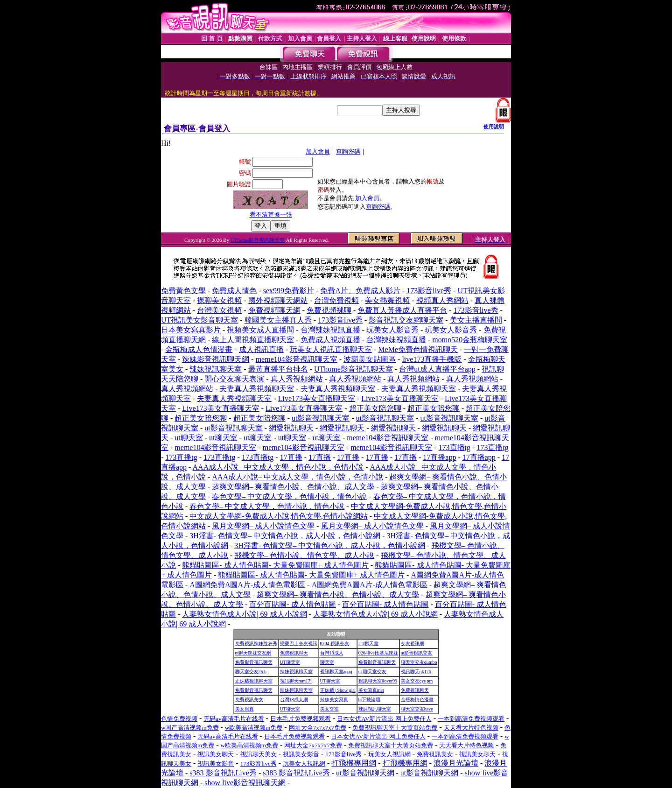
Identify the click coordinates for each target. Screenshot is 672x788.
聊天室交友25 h (251, 672)
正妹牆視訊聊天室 (254, 681)
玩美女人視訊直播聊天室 (331, 349)
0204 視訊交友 (335, 644)
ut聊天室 (189, 438)
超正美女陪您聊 (375, 408)
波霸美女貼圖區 (370, 359)
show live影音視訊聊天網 (245, 783)
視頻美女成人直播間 (260, 330)
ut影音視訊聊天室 (321, 418)
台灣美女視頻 (219, 310)
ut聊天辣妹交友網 (253, 653)
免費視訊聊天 (294, 653)
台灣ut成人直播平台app (437, 369)
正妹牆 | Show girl (338, 690)
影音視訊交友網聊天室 (406, 320)
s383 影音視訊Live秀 (223, 773)
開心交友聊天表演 (234, 379)
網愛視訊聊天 (291, 428)
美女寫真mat (371, 690)
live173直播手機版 (432, 359)
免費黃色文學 (183, 291)
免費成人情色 (234, 291)
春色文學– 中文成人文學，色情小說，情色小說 (289, 496)
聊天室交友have (417, 709)
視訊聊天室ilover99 (378, 681)
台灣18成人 (332, 653)
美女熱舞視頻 (387, 300)
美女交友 (329, 709)
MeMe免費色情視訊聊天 (418, 349)
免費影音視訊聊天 (254, 662)
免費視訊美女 (249, 700)
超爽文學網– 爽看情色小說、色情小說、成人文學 (293, 487)
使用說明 (494, 127)
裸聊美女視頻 (219, 300)
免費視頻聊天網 (274, 310)
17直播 (291, 457)
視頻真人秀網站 (442, 300)
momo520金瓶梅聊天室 (470, 340)
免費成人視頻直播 (330, 340)
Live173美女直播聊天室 (317, 398)
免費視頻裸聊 (329, 310)
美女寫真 (245, 709)
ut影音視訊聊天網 (365, 773)
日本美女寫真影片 (191, 330)
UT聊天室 (368, 644)
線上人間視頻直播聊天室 (253, 340)
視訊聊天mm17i (296, 681)
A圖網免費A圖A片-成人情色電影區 (247, 585)
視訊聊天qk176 (416, 672)
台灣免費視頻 (336, 300)
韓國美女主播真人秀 (278, 320)
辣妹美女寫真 (334, 700)
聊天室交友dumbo (419, 662)
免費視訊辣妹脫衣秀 (256, 644)
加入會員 (318, 151)
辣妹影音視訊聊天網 (216, 359)
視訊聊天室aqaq (336, 672)
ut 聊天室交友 (372, 672)
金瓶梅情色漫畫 (417, 700)
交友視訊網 (413, 644)
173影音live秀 (429, 291)
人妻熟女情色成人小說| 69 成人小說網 (244, 614)
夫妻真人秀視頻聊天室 (257, 389)
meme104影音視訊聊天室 (297, 359)
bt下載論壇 (370, 700)
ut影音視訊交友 (417, 653)
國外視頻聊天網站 (278, 300)
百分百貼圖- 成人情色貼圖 (292, 604)
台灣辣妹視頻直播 (396, 340)
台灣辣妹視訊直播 (330, 330)
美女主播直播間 (476, 320)
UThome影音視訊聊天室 (258, 240)
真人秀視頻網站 (297, 379)
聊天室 (327, 662)
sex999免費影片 (289, 291)
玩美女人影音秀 (392, 330)
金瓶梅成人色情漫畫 (199, 349)
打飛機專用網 (354, 763)
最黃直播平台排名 (278, 369)
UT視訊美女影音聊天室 (199, 320)
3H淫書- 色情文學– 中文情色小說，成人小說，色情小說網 (285, 536)
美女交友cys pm (417, 681)
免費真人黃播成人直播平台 (402, 310)
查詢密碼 (348, 151)
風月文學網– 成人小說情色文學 (263, 526)
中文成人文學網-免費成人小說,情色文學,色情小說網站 (278, 516)
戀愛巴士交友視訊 (299, 644)
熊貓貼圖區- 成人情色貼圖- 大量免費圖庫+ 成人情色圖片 (275, 565)
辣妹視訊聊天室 (216, 369)
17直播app (439, 457)
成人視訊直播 (261, 349)
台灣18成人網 (294, 700)
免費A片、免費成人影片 (360, 291)
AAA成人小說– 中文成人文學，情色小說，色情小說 (278, 467)
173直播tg (455, 447)
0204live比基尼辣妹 (378, 653)
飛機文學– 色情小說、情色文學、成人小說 (304, 555)
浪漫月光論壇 (456, 763)
